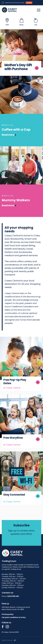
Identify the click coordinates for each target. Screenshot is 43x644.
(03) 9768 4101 (13, 596)
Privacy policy (8, 614)
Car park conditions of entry (14, 617)
